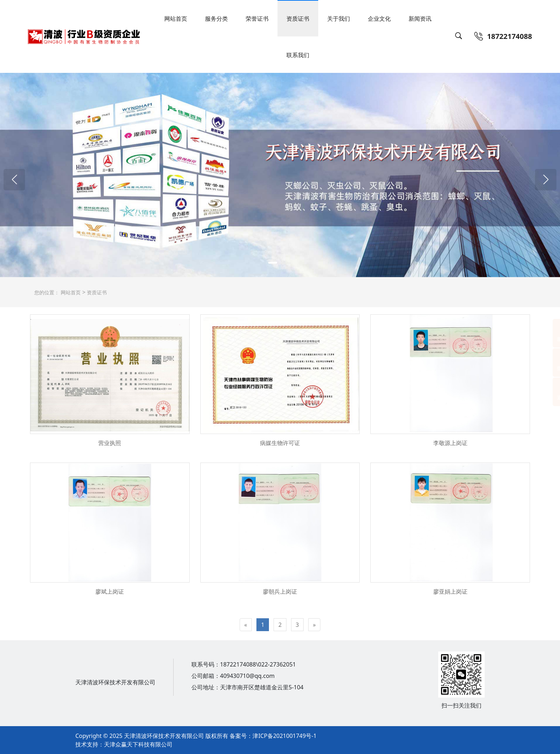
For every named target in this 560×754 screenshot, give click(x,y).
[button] (14, 180)
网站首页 (176, 19)
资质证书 (298, 19)
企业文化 (379, 19)
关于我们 (339, 19)
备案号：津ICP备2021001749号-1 (272, 736)
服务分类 (216, 19)
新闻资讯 (420, 19)
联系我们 (298, 55)
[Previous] (246, 625)
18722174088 (510, 36)
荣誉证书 (257, 19)
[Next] (314, 625)
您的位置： (47, 292)
